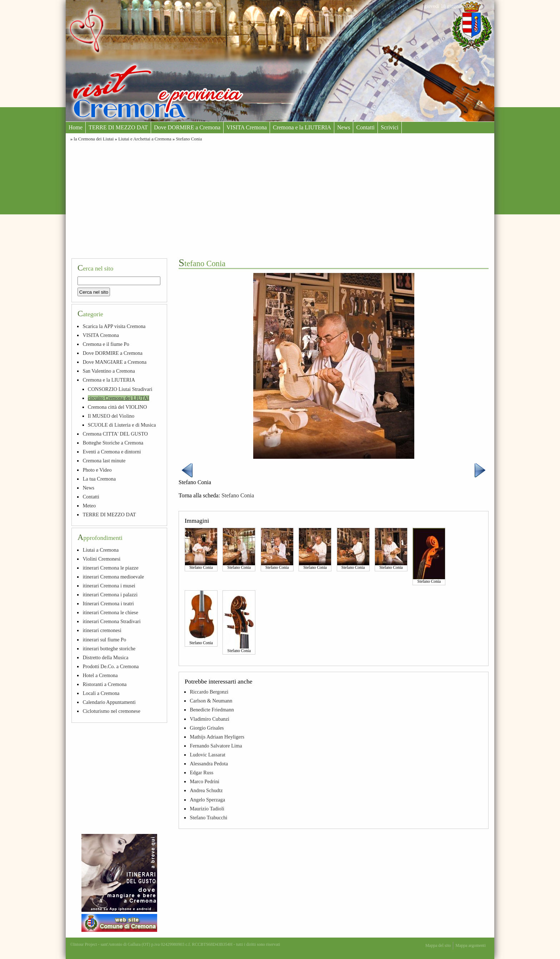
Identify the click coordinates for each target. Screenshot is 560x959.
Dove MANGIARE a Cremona (114, 362)
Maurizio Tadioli (207, 809)
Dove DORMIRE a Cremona (187, 127)
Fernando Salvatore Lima (216, 746)
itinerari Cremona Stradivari (111, 621)
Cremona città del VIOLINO (117, 407)
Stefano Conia (189, 139)
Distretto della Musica (105, 657)
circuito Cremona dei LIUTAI (119, 398)
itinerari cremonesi (102, 630)
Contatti (365, 127)
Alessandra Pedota (209, 764)
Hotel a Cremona (100, 675)
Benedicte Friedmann (212, 710)
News (344, 127)
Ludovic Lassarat (207, 755)
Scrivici (390, 127)
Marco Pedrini (204, 781)
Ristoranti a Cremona (104, 684)
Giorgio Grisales (207, 728)
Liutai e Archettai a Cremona (145, 139)
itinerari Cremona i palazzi (110, 595)
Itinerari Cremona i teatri (108, 603)
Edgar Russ (201, 772)
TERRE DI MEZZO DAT (118, 127)
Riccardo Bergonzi (209, 692)
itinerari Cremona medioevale (113, 577)
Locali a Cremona (101, 693)
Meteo (89, 506)
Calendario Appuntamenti (109, 702)
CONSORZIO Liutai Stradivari (120, 389)
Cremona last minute (104, 461)
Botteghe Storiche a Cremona (113, 443)
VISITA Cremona (247, 127)
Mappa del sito (438, 945)
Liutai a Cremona (101, 550)
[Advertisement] (280, 199)
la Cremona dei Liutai (94, 139)
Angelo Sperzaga (207, 800)
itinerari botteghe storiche (109, 649)
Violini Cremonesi (101, 559)
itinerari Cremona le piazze (110, 568)
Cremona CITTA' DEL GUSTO (115, 434)
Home (76, 127)
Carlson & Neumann (211, 701)
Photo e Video (97, 470)
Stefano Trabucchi (208, 818)
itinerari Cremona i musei (109, 586)
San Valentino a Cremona (109, 371)
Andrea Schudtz (206, 790)
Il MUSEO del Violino (111, 416)
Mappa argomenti (471, 945)
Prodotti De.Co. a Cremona (111, 666)
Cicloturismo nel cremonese (111, 711)
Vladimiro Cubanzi (209, 719)
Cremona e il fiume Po (106, 344)
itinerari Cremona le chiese (110, 612)
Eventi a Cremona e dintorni (112, 452)
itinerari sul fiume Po (104, 640)
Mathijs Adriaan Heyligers (217, 737)
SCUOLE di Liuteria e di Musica (122, 425)
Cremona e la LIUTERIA (302, 127)
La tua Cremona (99, 479)
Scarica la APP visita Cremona (114, 326)
